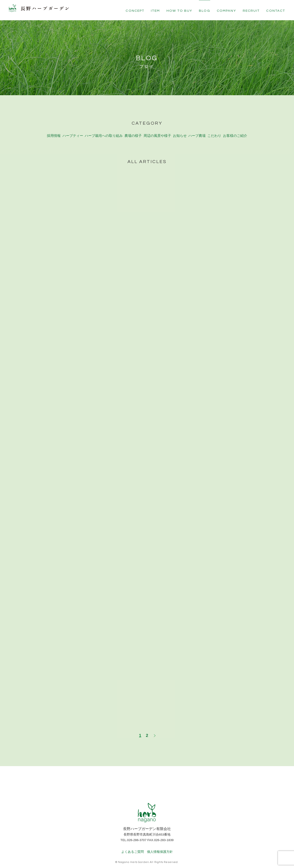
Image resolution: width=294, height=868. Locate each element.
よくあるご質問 (133, 846)
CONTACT (276, 11)
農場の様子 (134, 130)
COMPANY (226, 11)
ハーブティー (72, 130)
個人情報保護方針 (160, 846)
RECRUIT (251, 11)
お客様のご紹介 (235, 130)
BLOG (205, 11)
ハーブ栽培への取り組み (104, 130)
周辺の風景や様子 (158, 130)
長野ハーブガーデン (45, 10)
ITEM (155, 11)
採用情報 (54, 130)
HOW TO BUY (180, 11)
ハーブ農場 (197, 130)
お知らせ (181, 130)
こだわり (214, 130)
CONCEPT (135, 11)
